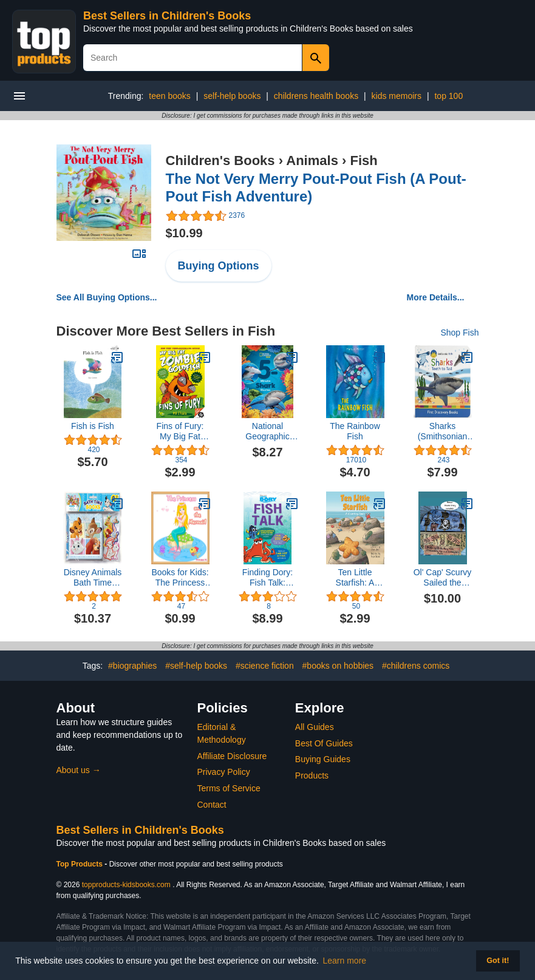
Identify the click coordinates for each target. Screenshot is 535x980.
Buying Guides (323, 759)
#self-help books (196, 666)
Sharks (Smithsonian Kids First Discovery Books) (443, 431)
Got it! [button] (498, 961)
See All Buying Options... (107, 297)
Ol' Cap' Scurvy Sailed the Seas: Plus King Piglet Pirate (443, 578)
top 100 (448, 96)
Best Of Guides (324, 743)
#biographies (132, 666)
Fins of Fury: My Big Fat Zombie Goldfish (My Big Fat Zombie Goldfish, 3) (180, 431)
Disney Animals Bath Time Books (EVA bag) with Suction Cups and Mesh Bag (93, 578)
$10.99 (184, 233)
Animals (312, 161)
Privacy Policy (224, 772)
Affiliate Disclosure (232, 756)
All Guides (315, 727)
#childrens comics (416, 666)
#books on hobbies (338, 666)
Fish (363, 161)
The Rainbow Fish (355, 431)
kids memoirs (397, 96)
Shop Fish (459, 333)
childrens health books (316, 96)
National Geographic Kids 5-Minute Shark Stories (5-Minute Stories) (268, 431)
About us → (79, 770)
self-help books (232, 96)
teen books (170, 96)
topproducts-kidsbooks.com (126, 885)
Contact (212, 805)
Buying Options (219, 266)
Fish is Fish (93, 426)
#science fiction (265, 666)
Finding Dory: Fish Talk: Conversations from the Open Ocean (268, 578)
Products (312, 776)
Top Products (81, 864)
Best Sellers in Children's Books (167, 16)
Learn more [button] (345, 961)
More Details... (436, 297)
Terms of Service (229, 788)
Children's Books (220, 161)
